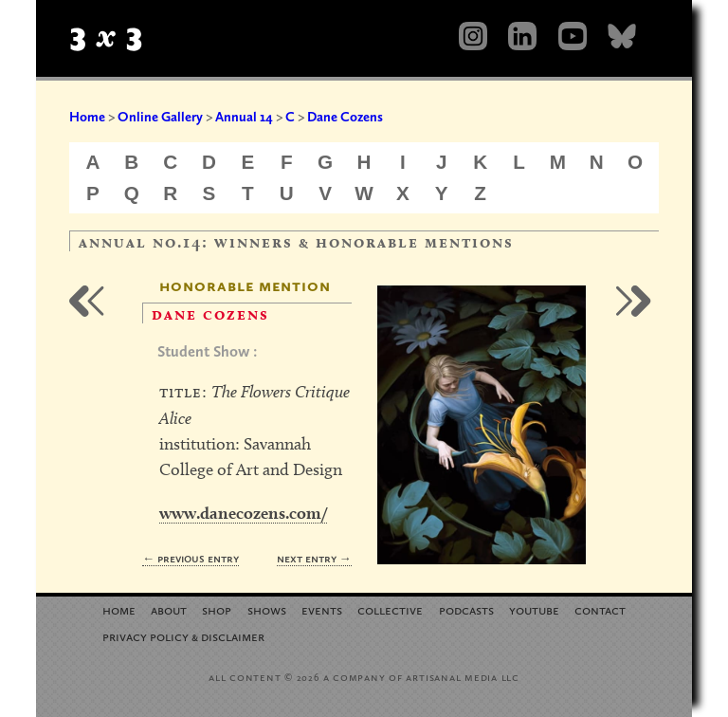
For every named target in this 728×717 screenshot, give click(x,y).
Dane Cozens (345, 117)
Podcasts (466, 609)
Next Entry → (314, 558)
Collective (390, 609)
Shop (217, 609)
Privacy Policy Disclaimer (183, 636)
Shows (267, 609)
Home (87, 117)
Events (322, 609)
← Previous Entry (191, 558)
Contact (600, 609)
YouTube (534, 609)
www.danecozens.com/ (243, 513)
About (169, 609)
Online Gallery (160, 117)
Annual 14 (244, 117)
